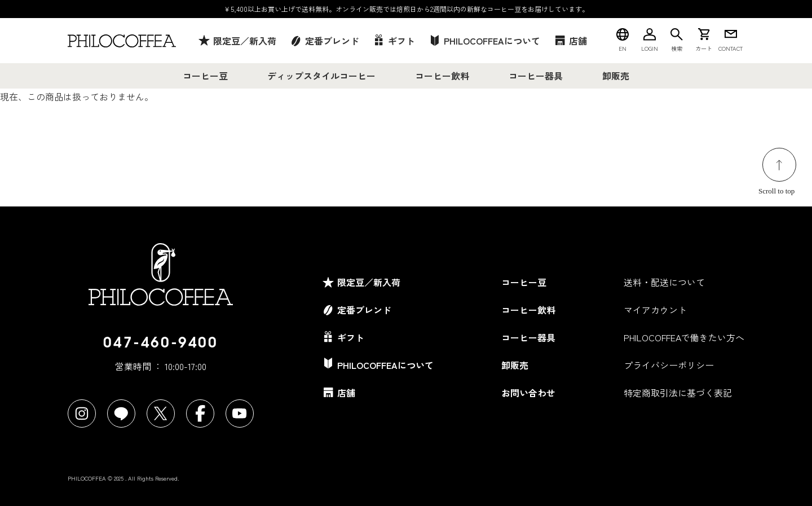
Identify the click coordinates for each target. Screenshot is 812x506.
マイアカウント (655, 310)
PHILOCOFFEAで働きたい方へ (684, 337)
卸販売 (616, 76)
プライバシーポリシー (669, 365)
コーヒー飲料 (442, 76)
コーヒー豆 (205, 76)
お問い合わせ (528, 393)
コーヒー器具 (536, 76)
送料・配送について (664, 282)
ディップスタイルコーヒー (321, 76)
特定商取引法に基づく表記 (678, 393)
